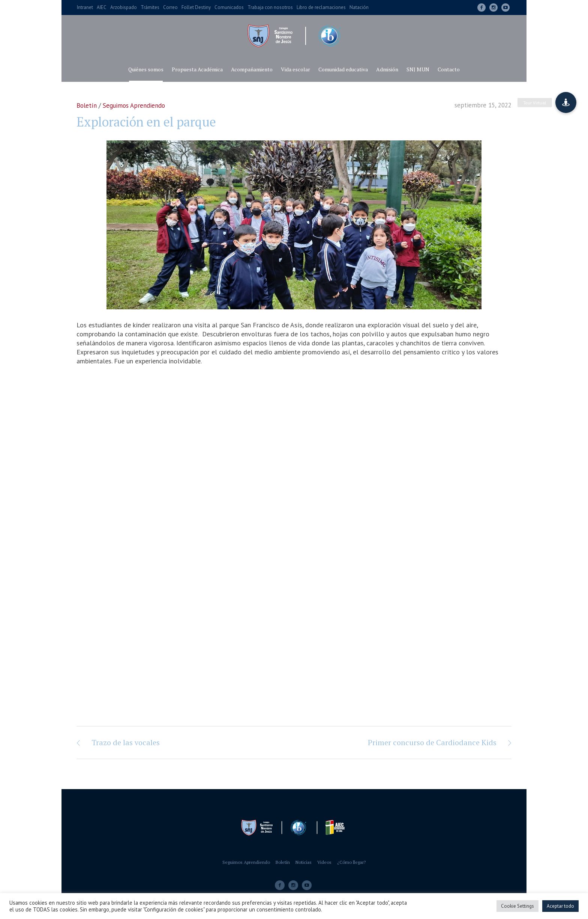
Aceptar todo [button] (560, 906)
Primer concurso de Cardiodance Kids (432, 742)
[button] (566, 102)
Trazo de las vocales (126, 742)
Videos (324, 862)
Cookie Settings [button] (517, 906)
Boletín (87, 105)
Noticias (304, 862)
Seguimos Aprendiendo (134, 105)
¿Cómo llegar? (351, 862)
